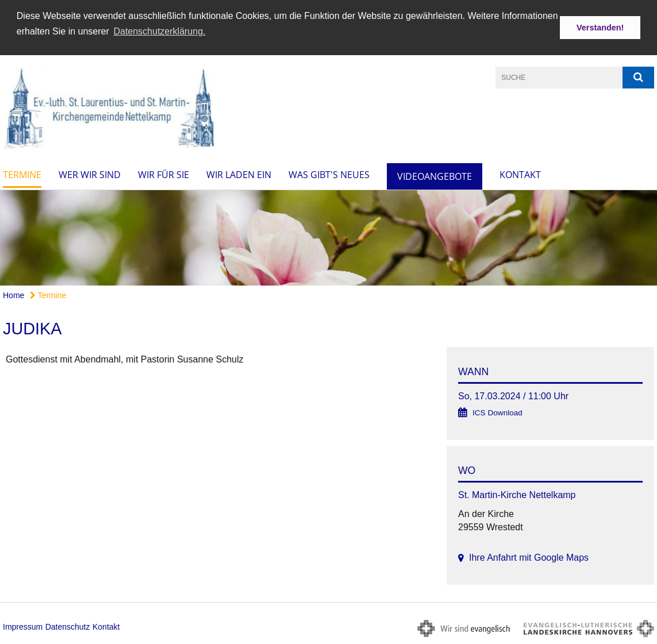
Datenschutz (68, 626)
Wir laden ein (239, 173)
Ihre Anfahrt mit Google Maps (529, 557)
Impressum (23, 626)
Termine (22, 173)
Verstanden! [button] (600, 28)
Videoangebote (435, 175)
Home (14, 295)
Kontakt (520, 173)
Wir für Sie (164, 173)
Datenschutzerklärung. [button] (159, 31)
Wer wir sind (90, 173)
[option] (328, 237)
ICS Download (497, 412)
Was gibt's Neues (329, 173)
